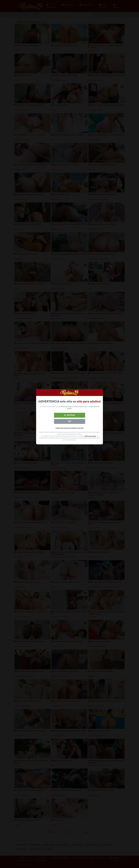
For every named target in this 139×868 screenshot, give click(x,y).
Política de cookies (90, 436)
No (70, 421)
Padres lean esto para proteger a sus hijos (70, 428)
